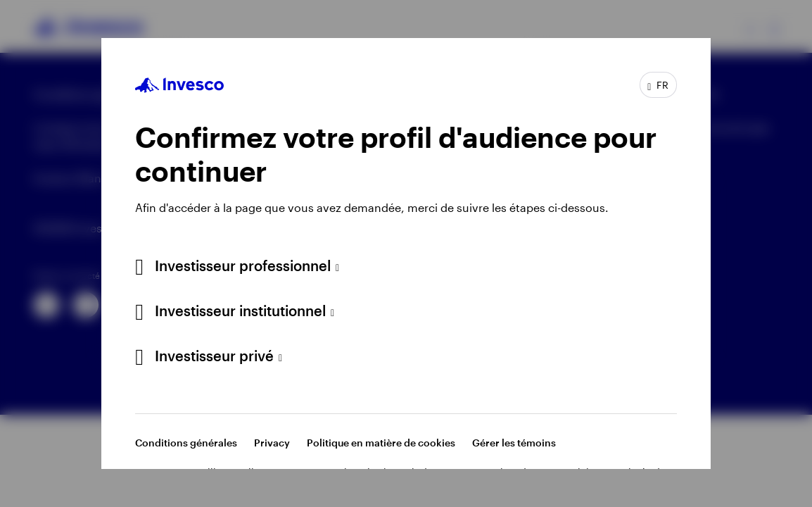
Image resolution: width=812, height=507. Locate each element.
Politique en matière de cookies (381, 443)
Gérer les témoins (514, 443)
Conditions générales (186, 443)
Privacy (272, 443)
